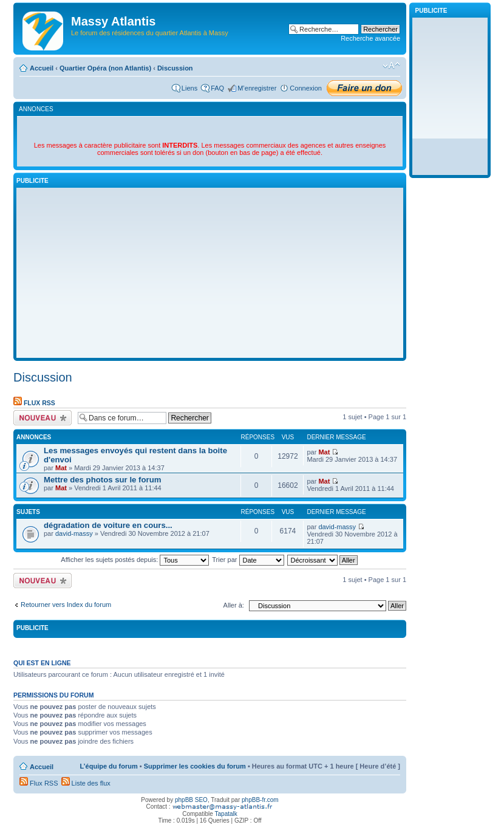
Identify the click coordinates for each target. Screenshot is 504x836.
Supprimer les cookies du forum (195, 766)
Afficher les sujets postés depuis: (135, 560)
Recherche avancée (370, 38)
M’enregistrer (257, 88)
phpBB (184, 800)
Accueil (42, 68)
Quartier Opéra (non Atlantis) (105, 68)
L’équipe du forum (108, 766)
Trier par (248, 560)
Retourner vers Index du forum (66, 605)
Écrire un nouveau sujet (43, 418)
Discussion (175, 68)
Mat (61, 468)
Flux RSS (34, 403)
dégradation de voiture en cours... (108, 525)
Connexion (306, 88)
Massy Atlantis (113, 21)
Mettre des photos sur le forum (102, 480)
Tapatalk (226, 814)
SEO (201, 800)
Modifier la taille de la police (391, 66)
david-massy (74, 533)
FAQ (217, 88)
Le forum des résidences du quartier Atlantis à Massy (150, 33)
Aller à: (234, 605)
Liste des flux (86, 783)
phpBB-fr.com (260, 800)
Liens (189, 88)
